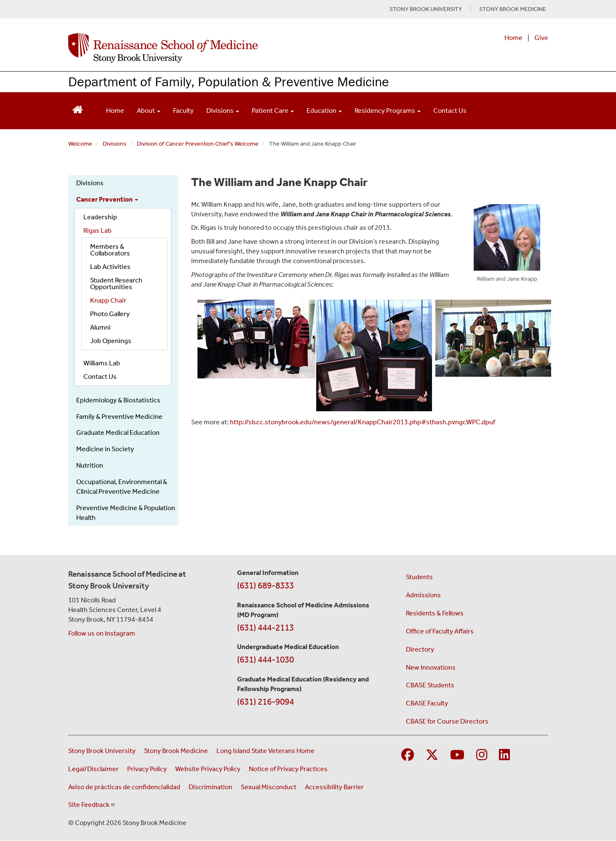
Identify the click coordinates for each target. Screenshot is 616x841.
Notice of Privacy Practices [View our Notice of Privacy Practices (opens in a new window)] (288, 769)
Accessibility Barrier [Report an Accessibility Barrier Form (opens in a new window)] (334, 787)
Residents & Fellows (435, 613)
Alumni (100, 327)
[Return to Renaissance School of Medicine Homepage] (78, 109)
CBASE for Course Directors (447, 721)
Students (419, 577)
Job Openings (111, 341)
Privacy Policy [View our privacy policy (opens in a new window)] (147, 769)
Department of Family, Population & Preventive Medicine (229, 81)
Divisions (115, 144)
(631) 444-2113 (265, 628)
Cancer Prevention (107, 199)
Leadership (100, 217)
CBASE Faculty (427, 703)
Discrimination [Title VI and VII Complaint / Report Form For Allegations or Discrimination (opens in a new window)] (211, 787)
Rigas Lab (97, 230)
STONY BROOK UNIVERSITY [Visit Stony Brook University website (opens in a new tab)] (426, 9)
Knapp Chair (108, 300)
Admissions (423, 595)
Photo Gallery (110, 314)
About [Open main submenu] (149, 110)
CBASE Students (430, 685)
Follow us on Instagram (102, 633)
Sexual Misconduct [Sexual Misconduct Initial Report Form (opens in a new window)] (269, 787)
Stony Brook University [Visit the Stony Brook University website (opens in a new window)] (102, 751)
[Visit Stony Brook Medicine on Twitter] (432, 755)
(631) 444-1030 (265, 660)
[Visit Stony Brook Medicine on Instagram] (482, 755)
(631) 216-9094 (265, 702)
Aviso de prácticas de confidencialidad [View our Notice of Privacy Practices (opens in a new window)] (124, 787)
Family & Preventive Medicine (119, 417)
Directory (420, 649)
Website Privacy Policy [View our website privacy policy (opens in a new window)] (208, 769)
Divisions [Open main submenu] (223, 110)
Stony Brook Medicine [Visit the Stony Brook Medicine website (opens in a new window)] (176, 751)
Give (541, 38)
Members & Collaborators (110, 250)
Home (513, 38)
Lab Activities (110, 267)
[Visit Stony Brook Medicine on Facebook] (408, 755)
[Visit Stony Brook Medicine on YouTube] (457, 755)
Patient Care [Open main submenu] (273, 110)
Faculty (183, 110)
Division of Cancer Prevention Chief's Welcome (198, 144)
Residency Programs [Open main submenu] (388, 110)
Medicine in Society (105, 449)
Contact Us (450, 110)
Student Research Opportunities (116, 283)
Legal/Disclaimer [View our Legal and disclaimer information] (93, 769)
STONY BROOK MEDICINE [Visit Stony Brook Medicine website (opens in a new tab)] (513, 9)
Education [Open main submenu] (324, 110)
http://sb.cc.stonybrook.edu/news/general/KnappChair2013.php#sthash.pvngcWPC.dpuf (363, 422)
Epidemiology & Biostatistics (118, 400)
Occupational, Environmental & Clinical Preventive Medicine (122, 487)
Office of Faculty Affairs (440, 631)
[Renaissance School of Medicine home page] (221, 48)
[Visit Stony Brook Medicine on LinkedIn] (504, 755)
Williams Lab (102, 363)
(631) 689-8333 (265, 586)
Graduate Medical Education (118, 432)
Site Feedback (92, 805)
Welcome (80, 144)
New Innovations (431, 667)
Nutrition (90, 465)
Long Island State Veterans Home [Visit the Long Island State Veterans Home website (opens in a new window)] (265, 751)
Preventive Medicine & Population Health (126, 513)
